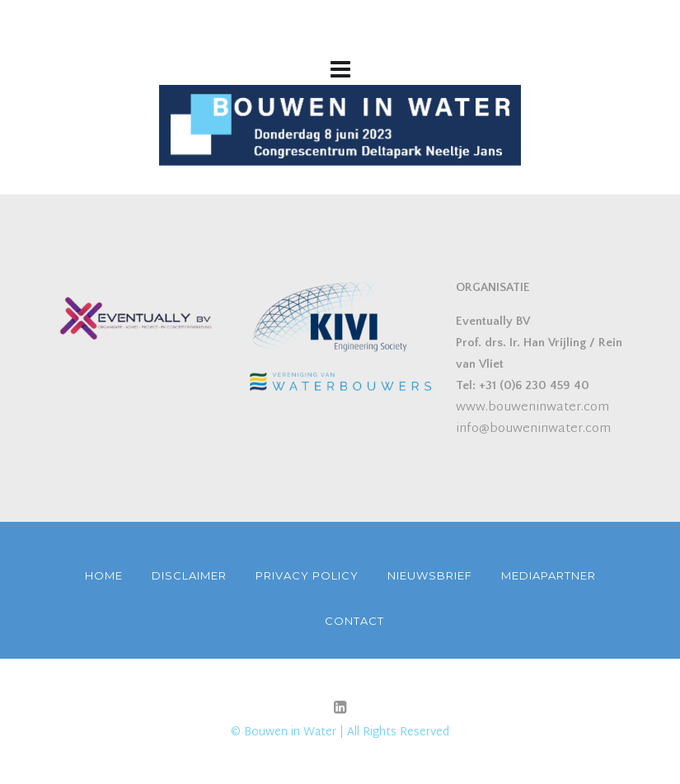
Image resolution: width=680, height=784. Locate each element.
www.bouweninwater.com (532, 408)
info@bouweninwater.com (533, 429)
